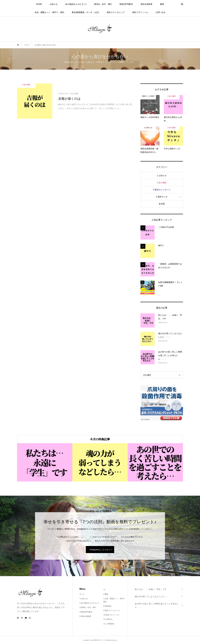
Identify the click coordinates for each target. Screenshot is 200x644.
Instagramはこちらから (100, 550)
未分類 (162, 204)
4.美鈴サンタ (162, 197)
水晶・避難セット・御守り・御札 (49, 12)
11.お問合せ (108, 619)
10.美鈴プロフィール (111, 615)
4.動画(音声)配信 (86, 612)
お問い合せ (161, 12)
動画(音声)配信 (126, 4)
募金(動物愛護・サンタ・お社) (85, 12)
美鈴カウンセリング (116, 12)
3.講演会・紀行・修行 (88, 607)
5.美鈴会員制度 (85, 616)
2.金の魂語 (162, 183)
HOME (39, 4)
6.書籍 (106, 594)
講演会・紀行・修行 (103, 4)
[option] (45, 462)
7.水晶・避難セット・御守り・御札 (115, 600)
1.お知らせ (162, 175)
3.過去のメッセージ (162, 190)
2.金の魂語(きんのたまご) (89, 603)
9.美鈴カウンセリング (112, 610)
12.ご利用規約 (109, 624)
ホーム (82, 594)
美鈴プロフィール (140, 12)
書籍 (162, 4)
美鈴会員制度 (146, 4)
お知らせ (54, 4)
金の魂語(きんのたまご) (76, 4)
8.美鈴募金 (107, 606)
